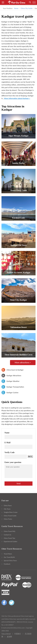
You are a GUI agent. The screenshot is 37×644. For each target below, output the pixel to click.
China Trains (8, 519)
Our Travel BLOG (9, 557)
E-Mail (7, 443)
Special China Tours (10, 561)
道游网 (9, 637)
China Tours (8, 506)
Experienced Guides (11, 542)
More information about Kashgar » (17, 98)
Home (16, 8)
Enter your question (13, 462)
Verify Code (10, 452)
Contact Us (8, 535)
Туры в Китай (6, 634)
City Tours (7, 509)
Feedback (7, 564)
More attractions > (23, 363)
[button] (18, 2)
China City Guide (27, 8)
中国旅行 (18, 634)
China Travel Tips (9, 538)
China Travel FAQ (9, 531)
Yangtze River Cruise (11, 512)
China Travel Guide (10, 516)
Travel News (8, 554)
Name (7, 433)
